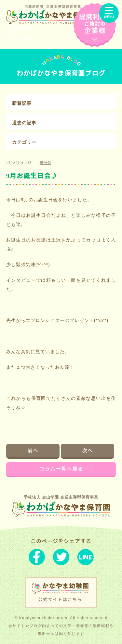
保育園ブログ (22, 28)
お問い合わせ (22, 37)
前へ (33, 451)
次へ (88, 451)
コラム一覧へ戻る (61, 469)
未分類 (46, 163)
